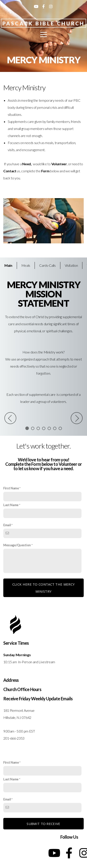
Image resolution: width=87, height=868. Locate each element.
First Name (11, 488)
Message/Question (17, 545)
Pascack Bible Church (44, 23)
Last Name (11, 505)
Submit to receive (43, 824)
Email (7, 525)
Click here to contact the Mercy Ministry (43, 588)
